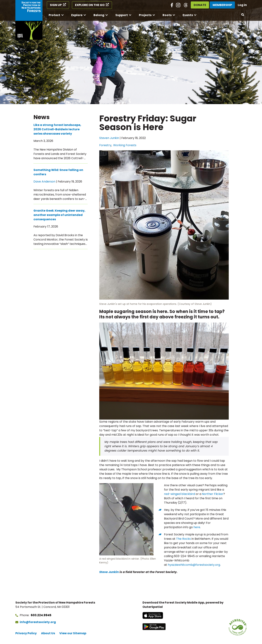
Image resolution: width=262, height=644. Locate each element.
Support (122, 15)
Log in (242, 5)
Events (188, 15)
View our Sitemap (73, 633)
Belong (99, 15)
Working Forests (125, 145)
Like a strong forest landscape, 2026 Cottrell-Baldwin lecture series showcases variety (57, 129)
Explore (77, 15)
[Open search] (243, 15)
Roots (167, 15)
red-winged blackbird (179, 494)
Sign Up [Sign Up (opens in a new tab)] (56, 5)
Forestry (105, 145)
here (197, 527)
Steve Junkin (109, 572)
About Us (48, 633)
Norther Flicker (213, 494)
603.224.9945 (41, 615)
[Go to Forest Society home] (29, 20)
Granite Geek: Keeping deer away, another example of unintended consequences (59, 215)
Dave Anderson (44, 182)
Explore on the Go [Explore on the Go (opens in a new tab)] (90, 5)
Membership (222, 5)
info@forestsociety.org (38, 622)
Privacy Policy (26, 633)
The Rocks (183, 539)
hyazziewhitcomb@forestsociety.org (194, 565)
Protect (54, 15)
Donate (200, 5)
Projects (145, 15)
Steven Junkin (109, 138)
